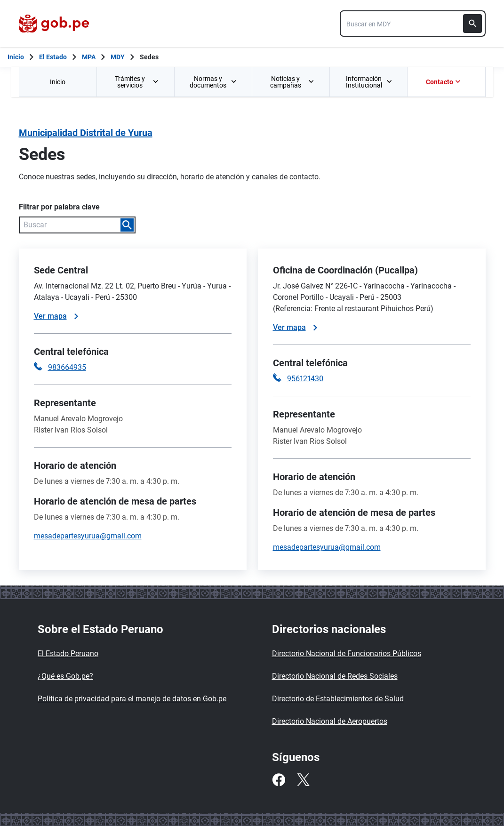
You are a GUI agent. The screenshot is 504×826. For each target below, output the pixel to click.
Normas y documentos (213, 82)
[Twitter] (303, 780)
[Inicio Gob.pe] (16, 57)
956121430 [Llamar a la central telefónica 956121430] (305, 379)
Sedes (149, 57)
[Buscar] (472, 24)
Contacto (444, 82)
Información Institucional (369, 82)
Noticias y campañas (292, 82)
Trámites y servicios (137, 82)
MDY (118, 57)
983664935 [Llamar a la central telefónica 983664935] (67, 367)
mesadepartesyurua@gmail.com (88, 536)
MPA (89, 57)
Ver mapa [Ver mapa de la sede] (56, 316)
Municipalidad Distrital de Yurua (86, 133)
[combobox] (413, 24)
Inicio (58, 82)
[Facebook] (279, 780)
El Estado (53, 57)
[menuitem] (58, 82)
